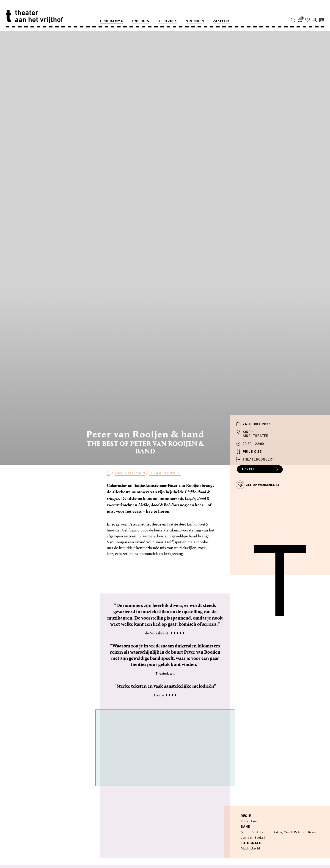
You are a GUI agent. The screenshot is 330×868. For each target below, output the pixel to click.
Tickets (260, 469)
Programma (112, 21)
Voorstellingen (130, 473)
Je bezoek (168, 21)
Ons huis (141, 21)
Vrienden (195, 21)
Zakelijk (221, 21)
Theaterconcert (165, 473)
